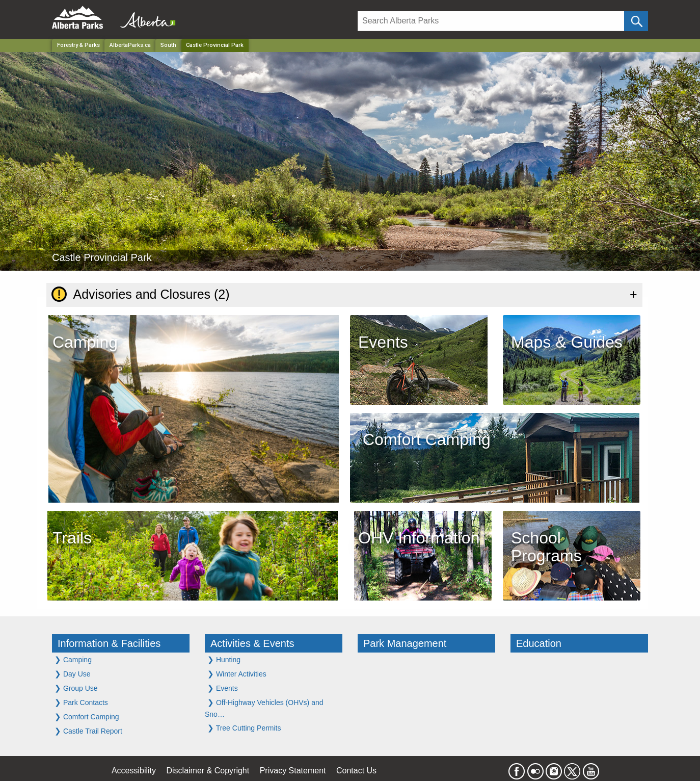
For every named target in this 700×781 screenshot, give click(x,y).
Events (223, 688)
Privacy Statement (293, 771)
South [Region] (168, 45)
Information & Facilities (109, 643)
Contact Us (356, 771)
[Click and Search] (636, 21)
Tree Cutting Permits (244, 728)
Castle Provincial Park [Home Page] (215, 45)
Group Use (76, 688)
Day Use (73, 674)
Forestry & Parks (78, 45)
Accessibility (134, 771)
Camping (73, 659)
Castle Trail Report (88, 731)
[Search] (491, 21)
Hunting (224, 659)
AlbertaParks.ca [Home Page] (130, 45)
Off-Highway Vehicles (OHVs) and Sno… (264, 708)
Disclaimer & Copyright (208, 771)
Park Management (405, 643)
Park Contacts (81, 702)
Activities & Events (252, 643)
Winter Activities (237, 674)
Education (539, 643)
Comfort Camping (87, 717)
